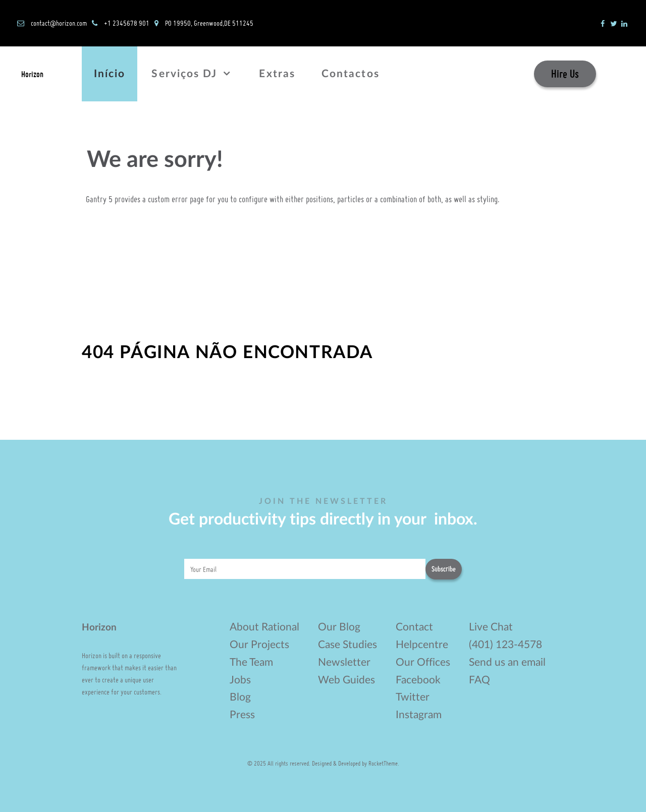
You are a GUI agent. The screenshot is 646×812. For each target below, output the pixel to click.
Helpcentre (422, 645)
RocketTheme (383, 763)
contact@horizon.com (59, 23)
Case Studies (347, 645)
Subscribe (444, 569)
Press (242, 715)
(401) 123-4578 (505, 645)
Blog (240, 697)
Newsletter (344, 662)
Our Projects (259, 645)
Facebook (418, 680)
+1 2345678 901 (127, 23)
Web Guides (346, 680)
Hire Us (565, 74)
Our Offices (423, 662)
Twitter (413, 697)
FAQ (479, 680)
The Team (251, 662)
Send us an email (507, 662)
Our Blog (339, 627)
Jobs (240, 680)
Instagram (419, 715)
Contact (414, 627)
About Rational (264, 627)
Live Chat (491, 627)
